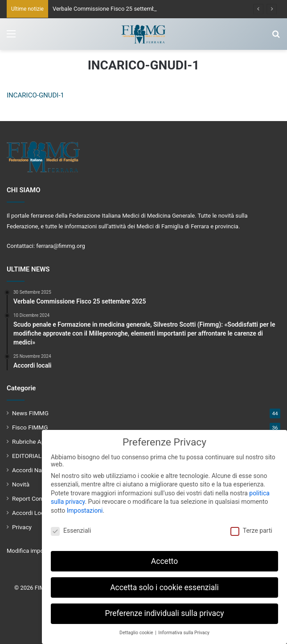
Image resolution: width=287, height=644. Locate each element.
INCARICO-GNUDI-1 (35, 95)
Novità (21, 484)
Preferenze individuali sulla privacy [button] (164, 613)
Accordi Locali (31, 513)
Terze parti (251, 530)
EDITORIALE (29, 456)
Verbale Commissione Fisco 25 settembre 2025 (114, 9)
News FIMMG (30, 413)
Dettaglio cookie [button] (137, 633)
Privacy (22, 527)
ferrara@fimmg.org (61, 246)
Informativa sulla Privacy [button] (184, 633)
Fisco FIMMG (30, 427)
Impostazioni (85, 510)
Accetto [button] (164, 561)
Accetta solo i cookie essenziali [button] (164, 587)
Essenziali (71, 530)
